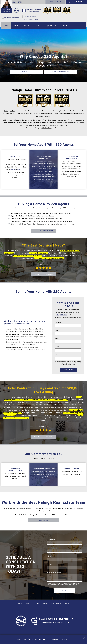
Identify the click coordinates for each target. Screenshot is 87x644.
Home (6, 26)
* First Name (51, 540)
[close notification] (84, 637)
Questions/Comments (54, 573)
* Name (57, 355)
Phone (57, 347)
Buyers (36, 604)
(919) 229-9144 (46, 128)
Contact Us (43, 521)
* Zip (57, 331)
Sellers (44, 604)
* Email (57, 339)
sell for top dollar (31, 125)
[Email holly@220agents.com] (10, 18)
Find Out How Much (60, 639)
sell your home (19, 322)
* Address (58, 323)
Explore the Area (56, 604)
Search (28, 604)
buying (13, 170)
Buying (6, 111)
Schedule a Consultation (43, 231)
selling (13, 111)
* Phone (49, 565)
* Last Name (51, 548)
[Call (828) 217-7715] (17, 2)
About (67, 604)
